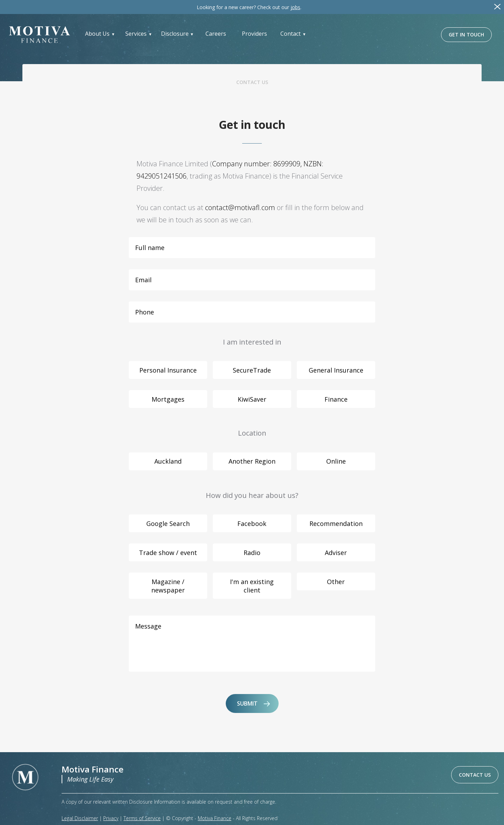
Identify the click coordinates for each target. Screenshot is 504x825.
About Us (97, 34)
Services (136, 34)
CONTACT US (475, 775)
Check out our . (249, 7)
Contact (290, 34)
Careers (216, 34)
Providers (254, 34)
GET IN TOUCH (466, 34)
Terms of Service (142, 818)
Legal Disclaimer (80, 818)
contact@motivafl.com (240, 207)
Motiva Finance (215, 818)
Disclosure (175, 34)
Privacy (111, 818)
